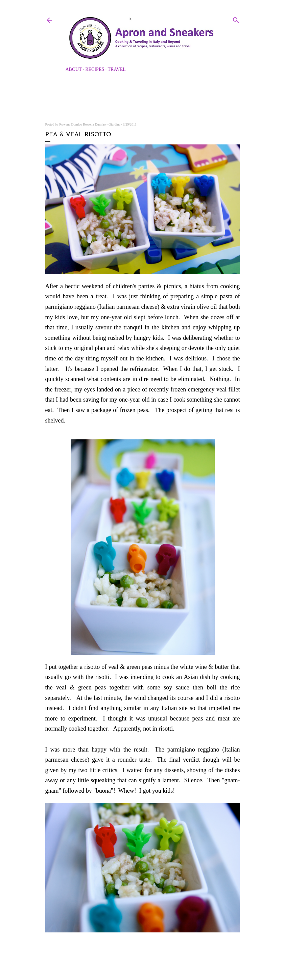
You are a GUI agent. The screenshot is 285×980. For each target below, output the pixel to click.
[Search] (236, 19)
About (74, 69)
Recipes (95, 69)
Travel (117, 69)
